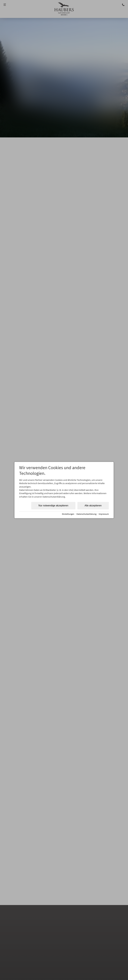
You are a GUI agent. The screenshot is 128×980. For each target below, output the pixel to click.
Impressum (104, 514)
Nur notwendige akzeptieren (53, 506)
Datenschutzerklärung (86, 514)
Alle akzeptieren (93, 506)
